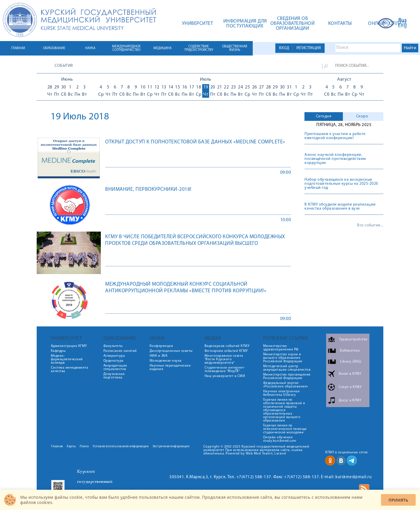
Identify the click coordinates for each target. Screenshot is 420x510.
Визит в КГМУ (350, 374)
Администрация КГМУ (69, 346)
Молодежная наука (166, 361)
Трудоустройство (353, 339)
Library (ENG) (351, 362)
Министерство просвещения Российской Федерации (287, 376)
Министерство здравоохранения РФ (281, 348)
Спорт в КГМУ (350, 387)
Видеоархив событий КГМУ (227, 346)
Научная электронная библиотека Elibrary (281, 393)
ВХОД (284, 48)
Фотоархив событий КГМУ (226, 351)
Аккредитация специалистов (115, 367)
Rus (403, 21)
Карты (71, 447)
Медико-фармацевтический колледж (67, 359)
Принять (398, 500)
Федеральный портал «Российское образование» (286, 385)
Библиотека (350, 351)
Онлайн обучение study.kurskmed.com (280, 439)
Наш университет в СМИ (225, 376)
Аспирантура (114, 356)
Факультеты (113, 346)
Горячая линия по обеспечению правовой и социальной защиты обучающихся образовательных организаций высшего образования (284, 410)
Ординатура (114, 361)
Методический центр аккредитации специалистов (287, 368)
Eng (403, 26)
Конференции (161, 346)
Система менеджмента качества (70, 369)
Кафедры (58, 351)
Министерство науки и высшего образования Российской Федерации (283, 358)
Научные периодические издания (170, 367)
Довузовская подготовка (114, 376)
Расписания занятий (120, 351)
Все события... (370, 226)
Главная (57, 447)
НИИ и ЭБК (159, 356)
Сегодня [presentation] (324, 116)
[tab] (324, 117)
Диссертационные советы (171, 351)
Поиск (84, 447)
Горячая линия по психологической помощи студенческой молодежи (285, 429)
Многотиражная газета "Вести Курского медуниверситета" (224, 359)
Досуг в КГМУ (350, 400)
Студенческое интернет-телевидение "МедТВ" (225, 369)
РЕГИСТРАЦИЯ (309, 48)
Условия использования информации (121, 447)
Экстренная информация (171, 447)
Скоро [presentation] (362, 116)
